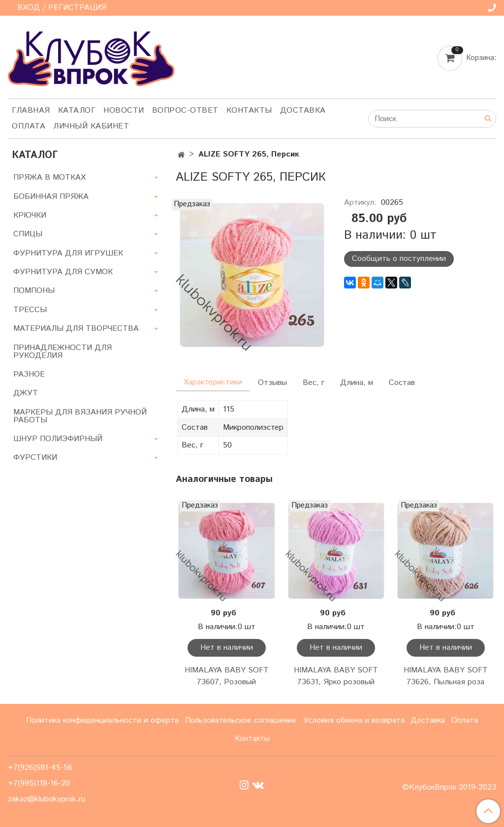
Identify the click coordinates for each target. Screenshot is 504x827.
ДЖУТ (26, 393)
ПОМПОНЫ (34, 291)
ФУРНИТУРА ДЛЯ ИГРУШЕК (68, 253)
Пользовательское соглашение (241, 720)
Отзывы (272, 383)
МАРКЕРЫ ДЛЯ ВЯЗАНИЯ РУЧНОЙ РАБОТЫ (80, 416)
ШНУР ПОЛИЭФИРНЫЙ (58, 439)
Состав (402, 383)
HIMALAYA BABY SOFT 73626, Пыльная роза (446, 676)
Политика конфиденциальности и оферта (102, 720)
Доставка (303, 111)
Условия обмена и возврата (354, 720)
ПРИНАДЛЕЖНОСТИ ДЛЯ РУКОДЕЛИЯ (63, 352)
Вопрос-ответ (185, 111)
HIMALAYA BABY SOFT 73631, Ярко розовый (336, 676)
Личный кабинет (91, 126)
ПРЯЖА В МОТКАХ (49, 177)
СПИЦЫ (28, 234)
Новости (124, 111)
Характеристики (213, 382)
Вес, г (314, 383)
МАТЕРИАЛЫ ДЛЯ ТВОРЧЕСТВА (76, 329)
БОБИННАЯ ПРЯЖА (51, 197)
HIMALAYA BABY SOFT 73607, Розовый (227, 676)
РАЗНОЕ (29, 374)
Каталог (77, 111)
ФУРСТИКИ (35, 458)
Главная (31, 111)
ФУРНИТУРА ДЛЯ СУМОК (63, 272)
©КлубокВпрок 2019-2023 (449, 788)
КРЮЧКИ (30, 215)
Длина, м (357, 383)
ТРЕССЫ (30, 310)
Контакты (249, 111)
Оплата (29, 126)
